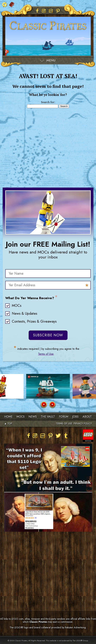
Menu (51, 60)
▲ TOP (8, 423)
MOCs (17, 306)
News (33, 417)
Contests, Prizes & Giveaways (34, 321)
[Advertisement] (48, 144)
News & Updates (24, 314)
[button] (44, 405)
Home (8, 417)
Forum (64, 417)
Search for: (48, 102)
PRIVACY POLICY (83, 423)
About (87, 417)
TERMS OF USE (64, 423)
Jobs (75, 417)
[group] (48, 386)
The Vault (48, 417)
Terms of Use (46, 354)
